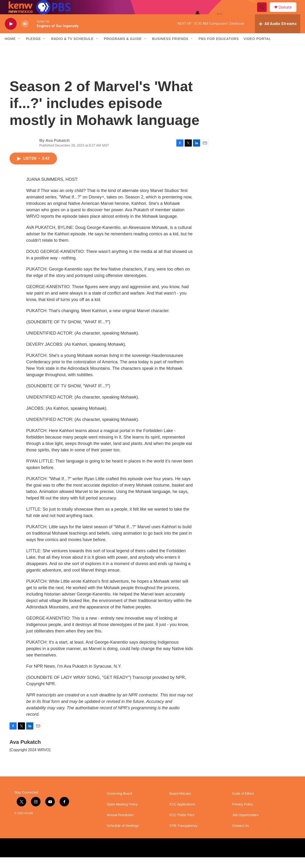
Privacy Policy (243, 815)
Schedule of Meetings (123, 836)
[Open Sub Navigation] (19, 49)
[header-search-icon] (264, 13)
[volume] (25, 35)
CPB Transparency (183, 836)
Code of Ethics (243, 804)
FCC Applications (182, 815)
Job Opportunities (245, 826)
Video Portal (257, 49)
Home (10, 49)
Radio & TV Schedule (72, 49)
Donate (288, 12)
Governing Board (119, 804)
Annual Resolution (120, 826)
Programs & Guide (123, 49)
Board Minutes (180, 804)
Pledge (33, 49)
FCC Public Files (182, 826)
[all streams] (278, 35)
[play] (11, 35)
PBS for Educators (219, 49)
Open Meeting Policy (122, 815)
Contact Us (241, 836)
